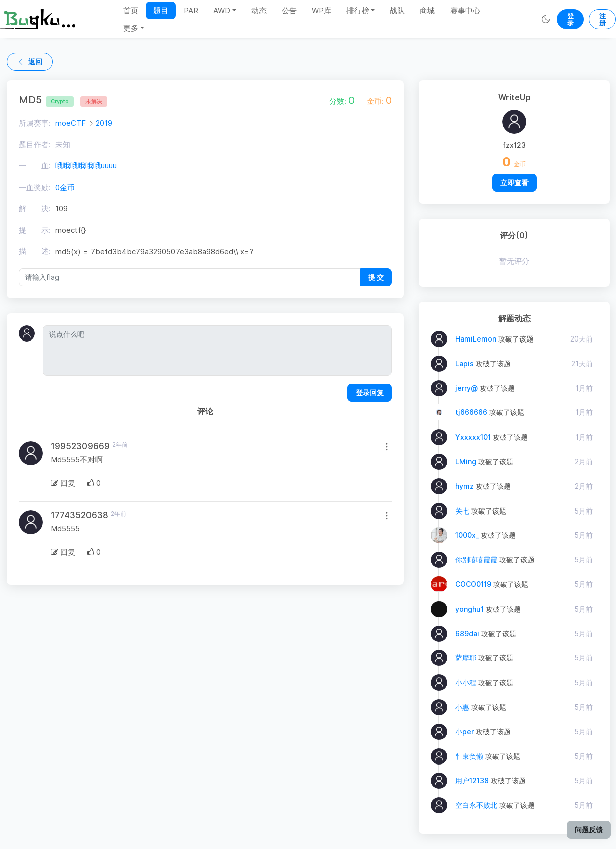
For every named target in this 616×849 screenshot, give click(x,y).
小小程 (466, 682)
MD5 (46, 100)
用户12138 (472, 780)
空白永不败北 (476, 805)
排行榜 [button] (358, 10)
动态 (259, 10)
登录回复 (370, 393)
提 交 (376, 277)
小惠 (462, 707)
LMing (466, 461)
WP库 (322, 10)
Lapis (464, 363)
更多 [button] (131, 28)
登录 (570, 19)
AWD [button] (222, 10)
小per (464, 732)
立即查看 (514, 182)
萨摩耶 (466, 658)
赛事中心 (465, 10)
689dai (467, 633)
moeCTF (71, 123)
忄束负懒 (469, 756)
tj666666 (471, 412)
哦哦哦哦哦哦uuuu (86, 166)
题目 (161, 10)
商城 (427, 10)
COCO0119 (473, 584)
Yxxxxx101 (473, 437)
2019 (104, 123)
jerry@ (466, 388)
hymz (464, 486)
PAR (191, 10)
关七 (462, 511)
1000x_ (467, 535)
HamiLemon (476, 339)
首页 (131, 10)
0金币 (65, 187)
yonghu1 (469, 609)
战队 (397, 10)
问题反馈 (589, 830)
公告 (289, 10)
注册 (603, 19)
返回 (30, 62)
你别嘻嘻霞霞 (476, 560)
